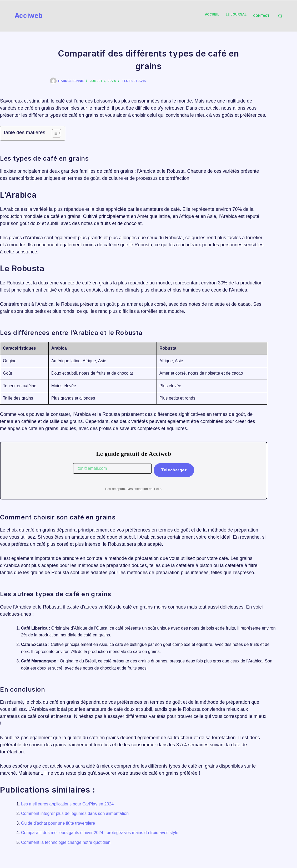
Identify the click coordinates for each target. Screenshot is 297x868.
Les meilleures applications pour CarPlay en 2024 (67, 804)
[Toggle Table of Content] (54, 133)
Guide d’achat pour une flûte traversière (58, 823)
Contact (261, 16)
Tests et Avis (134, 81)
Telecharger (174, 470)
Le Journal (236, 14)
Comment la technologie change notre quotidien (66, 842)
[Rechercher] (280, 16)
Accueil (212, 14)
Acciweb (29, 16)
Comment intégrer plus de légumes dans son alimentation (75, 813)
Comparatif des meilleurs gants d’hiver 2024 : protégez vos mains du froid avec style (100, 833)
